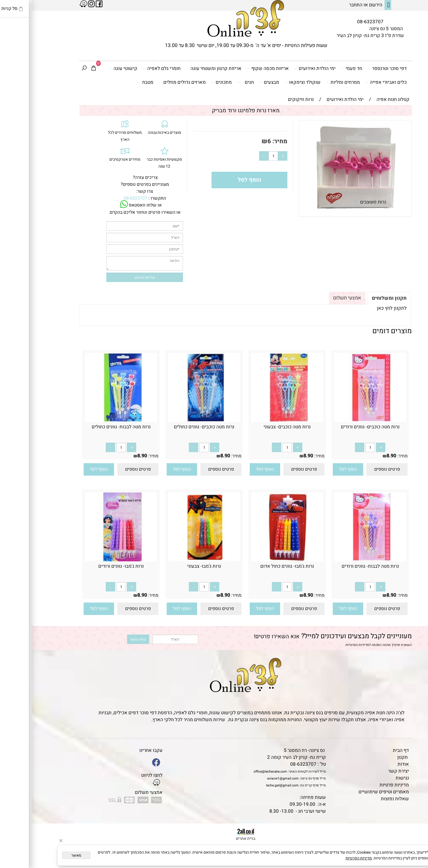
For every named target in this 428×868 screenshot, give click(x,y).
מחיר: (248, 141)
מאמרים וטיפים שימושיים (352, 792)
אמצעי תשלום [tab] (316, 298)
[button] (316, 469)
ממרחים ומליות (311, 82)
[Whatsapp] (415, 856)
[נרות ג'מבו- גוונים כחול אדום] (256, 560)
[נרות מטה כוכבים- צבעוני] (256, 420)
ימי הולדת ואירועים (283, 68)
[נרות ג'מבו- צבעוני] (172, 560)
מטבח (114, 82)
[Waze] (415, 843)
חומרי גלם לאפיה (130, 68)
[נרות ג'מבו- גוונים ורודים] (89, 560)
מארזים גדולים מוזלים (153, 82)
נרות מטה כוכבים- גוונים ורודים (339, 427)
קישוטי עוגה (92, 68)
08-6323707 (339, 22)
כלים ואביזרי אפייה (354, 82)
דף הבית (369, 750)
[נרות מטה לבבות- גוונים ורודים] (339, 560)
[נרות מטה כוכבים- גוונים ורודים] (339, 420)
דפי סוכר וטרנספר (356, 68)
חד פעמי (320, 68)
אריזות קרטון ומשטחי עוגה (182, 68)
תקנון (371, 757)
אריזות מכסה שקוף (236, 68)
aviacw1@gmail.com (251, 778)
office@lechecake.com (239, 771)
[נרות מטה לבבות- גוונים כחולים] (89, 420)
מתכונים (190, 82)
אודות (372, 764)
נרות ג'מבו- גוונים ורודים (89, 566)
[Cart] (62, 69)
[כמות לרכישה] (242, 156)
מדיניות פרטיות (363, 785)
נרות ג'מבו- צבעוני (172, 566)
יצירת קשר (367, 771)
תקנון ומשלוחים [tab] (358, 298)
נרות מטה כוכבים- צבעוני (256, 427)
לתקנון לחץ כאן (360, 308)
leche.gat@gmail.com (251, 785)
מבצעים (238, 82)
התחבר (324, 5)
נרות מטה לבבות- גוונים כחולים (90, 427)
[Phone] (415, 830)
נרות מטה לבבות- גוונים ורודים (339, 566)
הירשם (344, 5)
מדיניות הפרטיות (326, 645)
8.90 (360, 456)
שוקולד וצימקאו (271, 82)
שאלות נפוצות (363, 799)
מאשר (45, 855)
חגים (214, 82)
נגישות (371, 778)
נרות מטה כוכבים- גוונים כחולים (172, 427)
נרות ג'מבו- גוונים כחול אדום (256, 566)
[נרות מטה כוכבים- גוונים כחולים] (172, 420)
